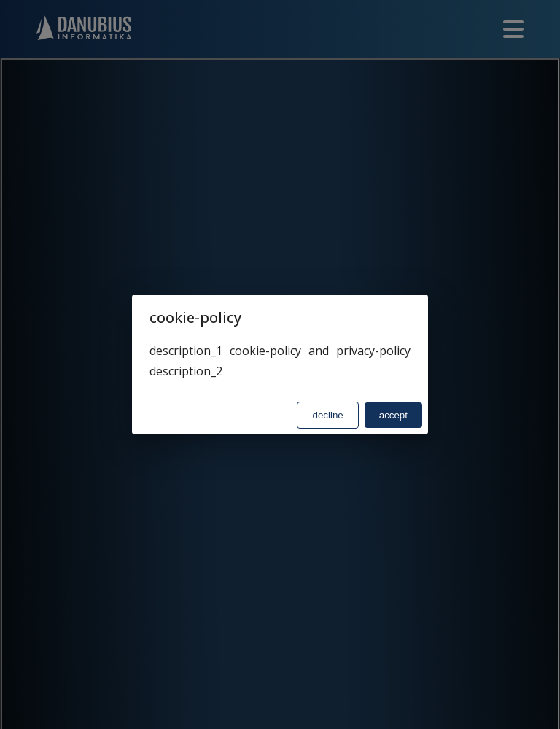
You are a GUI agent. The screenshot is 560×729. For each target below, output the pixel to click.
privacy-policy (373, 351)
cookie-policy (265, 351)
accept (393, 415)
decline (327, 415)
